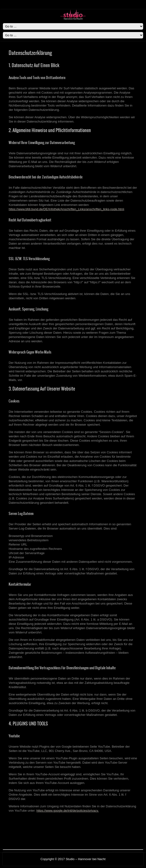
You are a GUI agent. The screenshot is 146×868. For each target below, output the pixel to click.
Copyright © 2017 (53, 859)
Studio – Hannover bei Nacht (86, 859)
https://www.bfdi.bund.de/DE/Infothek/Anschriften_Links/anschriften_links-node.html (66, 209)
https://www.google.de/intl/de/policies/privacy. (68, 811)
